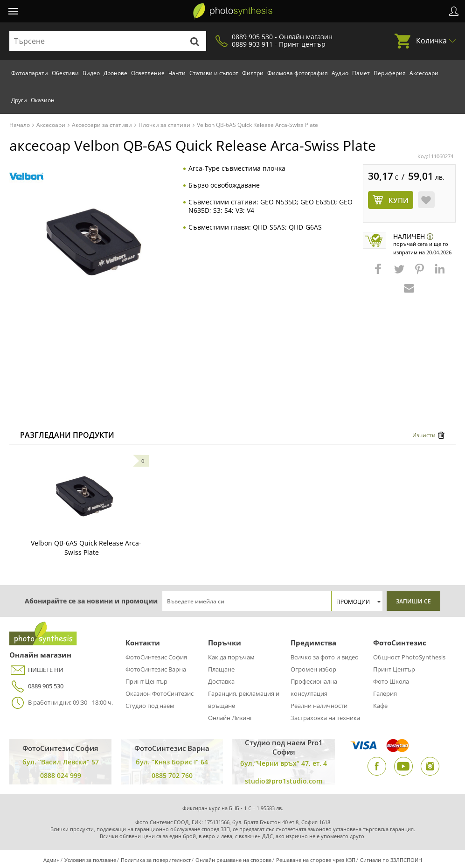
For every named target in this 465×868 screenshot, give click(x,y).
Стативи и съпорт (214, 73)
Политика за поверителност (156, 860)
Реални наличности (319, 706)
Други (19, 100)
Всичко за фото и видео (325, 657)
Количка (431, 41)
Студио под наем (150, 706)
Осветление (148, 73)
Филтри (253, 73)
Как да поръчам (231, 657)
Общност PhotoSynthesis (409, 657)
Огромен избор (313, 669)
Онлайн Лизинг (230, 718)
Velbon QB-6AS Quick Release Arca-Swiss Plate (86, 548)
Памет (361, 73)
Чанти (177, 73)
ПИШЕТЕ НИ (36, 670)
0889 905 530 (36, 686)
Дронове (115, 73)
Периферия (390, 73)
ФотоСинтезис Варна (156, 669)
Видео (91, 73)
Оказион (43, 100)
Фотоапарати (30, 73)
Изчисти (424, 435)
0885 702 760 (172, 775)
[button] (379, 273)
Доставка (221, 681)
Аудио (340, 73)
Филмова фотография (298, 73)
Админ (52, 860)
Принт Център (146, 681)
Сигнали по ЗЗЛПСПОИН (391, 860)
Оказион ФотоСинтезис (160, 693)
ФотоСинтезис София (156, 657)
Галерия (385, 693)
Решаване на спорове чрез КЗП (316, 860)
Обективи (65, 73)
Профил (454, 11)
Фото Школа (391, 681)
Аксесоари (424, 73)
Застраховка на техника (325, 718)
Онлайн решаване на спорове (233, 860)
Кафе (380, 706)
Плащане (221, 669)
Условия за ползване (90, 860)
